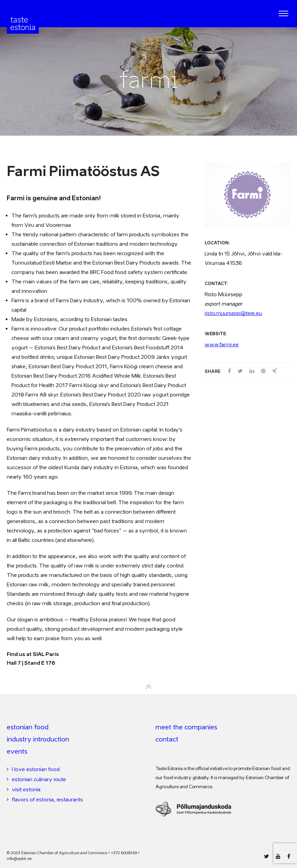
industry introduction (38, 739)
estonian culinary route (39, 779)
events (17, 751)
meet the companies (186, 727)
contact (167, 739)
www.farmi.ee (222, 344)
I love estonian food (36, 769)
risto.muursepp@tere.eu (233, 313)
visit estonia (26, 789)
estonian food (28, 727)
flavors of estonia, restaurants (47, 799)
